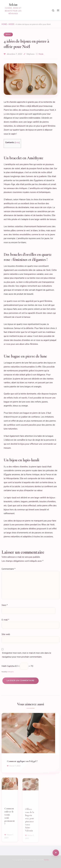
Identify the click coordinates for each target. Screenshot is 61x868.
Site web (6, 634)
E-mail (5, 620)
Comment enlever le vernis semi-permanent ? (9, 819)
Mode (12, 24)
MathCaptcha (10, 672)
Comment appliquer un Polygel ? (22, 763)
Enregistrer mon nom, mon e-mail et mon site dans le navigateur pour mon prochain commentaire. (27, 655)
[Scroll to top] (56, 853)
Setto (46, 860)
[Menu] (58, 10)
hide (17, 142)
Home (4, 24)
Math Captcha (8, 666)
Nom (5, 605)
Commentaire (8, 569)
